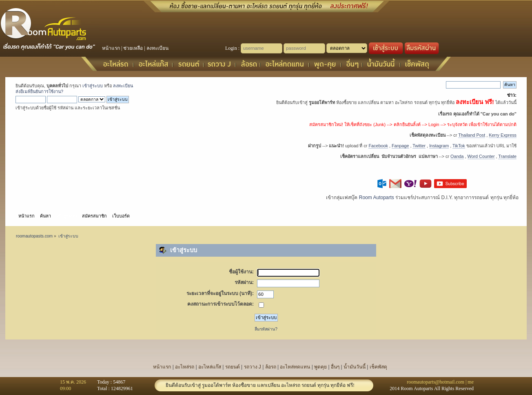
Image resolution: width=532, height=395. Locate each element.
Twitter (419, 146)
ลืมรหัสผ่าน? (266, 329)
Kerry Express (503, 135)
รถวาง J (253, 367)
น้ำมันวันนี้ (355, 367)
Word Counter (481, 156)
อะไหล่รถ (185, 367)
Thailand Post (472, 135)
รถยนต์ (233, 367)
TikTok (459, 146)
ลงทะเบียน (157, 48)
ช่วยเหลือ (133, 48)
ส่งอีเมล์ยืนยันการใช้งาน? (39, 91)
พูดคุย (320, 367)
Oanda (457, 156)
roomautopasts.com (34, 236)
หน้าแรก (111, 48)
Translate (507, 156)
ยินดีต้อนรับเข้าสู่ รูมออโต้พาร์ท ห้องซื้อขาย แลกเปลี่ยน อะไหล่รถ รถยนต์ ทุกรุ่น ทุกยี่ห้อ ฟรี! (260, 385)
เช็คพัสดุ (378, 367)
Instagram (439, 146)
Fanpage (400, 146)
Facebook (378, 146)
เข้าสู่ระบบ (93, 86)
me (471, 382)
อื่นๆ (335, 367)
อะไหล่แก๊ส (210, 367)
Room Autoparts (377, 197)
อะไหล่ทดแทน (295, 367)
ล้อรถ (271, 367)
